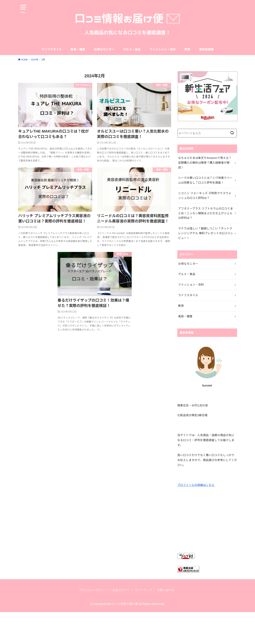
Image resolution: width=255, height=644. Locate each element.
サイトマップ (143, 590)
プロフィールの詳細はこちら (196, 485)
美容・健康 (78, 49)
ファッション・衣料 (163, 49)
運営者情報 (206, 49)
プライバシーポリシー (93, 590)
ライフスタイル (51, 49)
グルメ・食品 (132, 49)
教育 (187, 49)
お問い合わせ (165, 590)
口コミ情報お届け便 (125, 604)
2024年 (35, 60)
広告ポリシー (121, 590)
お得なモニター (104, 49)
